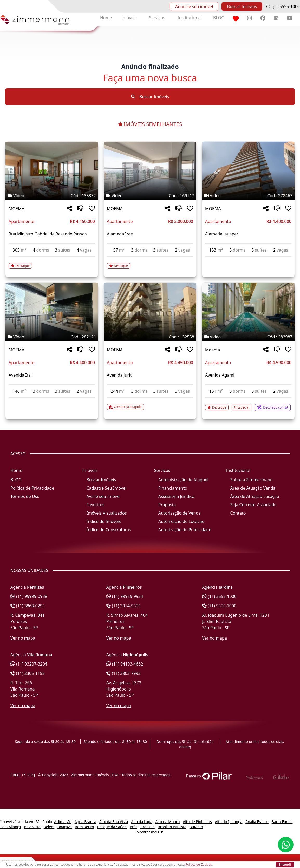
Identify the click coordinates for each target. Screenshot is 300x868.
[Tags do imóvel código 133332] (52, 196)
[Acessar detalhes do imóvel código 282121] (52, 401)
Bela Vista (32, 827)
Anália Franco (257, 822)
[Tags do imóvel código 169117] (150, 196)
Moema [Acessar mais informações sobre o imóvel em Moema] (213, 350)
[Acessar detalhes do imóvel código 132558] (150, 404)
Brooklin (148, 827)
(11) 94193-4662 (125, 664)
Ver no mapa (23, 638)
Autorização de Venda (180, 513)
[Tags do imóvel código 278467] (248, 196)
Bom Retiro (84, 827)
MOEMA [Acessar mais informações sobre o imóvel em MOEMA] (17, 209)
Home (106, 18)
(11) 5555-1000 (219, 596)
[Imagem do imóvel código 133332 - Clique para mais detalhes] (52, 171)
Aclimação (63, 822)
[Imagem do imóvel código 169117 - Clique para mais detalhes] (150, 171)
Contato (238, 513)
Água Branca (85, 822)
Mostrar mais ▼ (150, 832)
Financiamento (173, 488)
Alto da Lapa (142, 822)
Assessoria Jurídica (176, 496)
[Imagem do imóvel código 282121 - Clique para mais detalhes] (52, 312)
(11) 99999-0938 (29, 596)
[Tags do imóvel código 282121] (52, 337)
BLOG (219, 18)
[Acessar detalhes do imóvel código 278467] (248, 260)
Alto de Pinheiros (197, 822)
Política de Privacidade (32, 488)
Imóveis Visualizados (107, 513)
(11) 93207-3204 (29, 664)
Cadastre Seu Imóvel (107, 488)
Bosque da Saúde (112, 827)
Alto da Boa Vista (114, 822)
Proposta (167, 505)
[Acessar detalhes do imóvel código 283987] (248, 404)
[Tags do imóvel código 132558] (150, 337)
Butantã (196, 827)
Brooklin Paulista (172, 827)
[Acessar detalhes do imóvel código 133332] (52, 263)
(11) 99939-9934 (125, 596)
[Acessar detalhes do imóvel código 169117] (150, 263)
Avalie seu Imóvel (104, 496)
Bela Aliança (11, 827)
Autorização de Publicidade (185, 530)
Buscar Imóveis (242, 6)
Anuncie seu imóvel (194, 6)
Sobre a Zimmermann (252, 480)
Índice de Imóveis (104, 521)
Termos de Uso (25, 496)
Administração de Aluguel (183, 480)
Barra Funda (282, 822)
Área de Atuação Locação (255, 496)
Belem (49, 827)
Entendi (285, 864)
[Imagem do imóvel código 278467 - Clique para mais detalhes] (248, 171)
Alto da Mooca (167, 822)
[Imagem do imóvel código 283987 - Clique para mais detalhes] (248, 312)
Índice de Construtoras (109, 530)
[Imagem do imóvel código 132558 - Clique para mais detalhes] (150, 312)
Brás (133, 827)
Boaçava (65, 827)
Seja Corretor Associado (254, 505)
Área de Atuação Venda (253, 488)
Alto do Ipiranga (229, 822)
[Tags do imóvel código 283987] (248, 337)
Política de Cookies (198, 864)
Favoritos (96, 505)
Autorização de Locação (181, 521)
